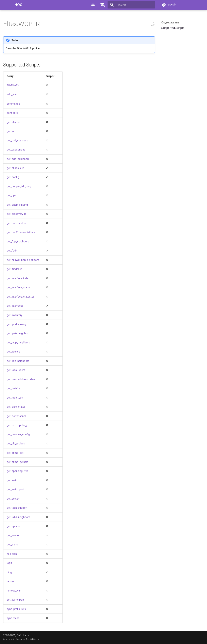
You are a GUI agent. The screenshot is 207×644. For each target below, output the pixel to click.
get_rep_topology (17, 425)
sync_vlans (13, 618)
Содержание (170, 22)
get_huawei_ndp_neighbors (23, 260)
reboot (11, 581)
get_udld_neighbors (18, 517)
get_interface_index (18, 278)
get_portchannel (16, 416)
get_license (13, 352)
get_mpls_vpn (15, 398)
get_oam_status (16, 407)
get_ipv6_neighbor (17, 333)
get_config (13, 177)
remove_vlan (14, 591)
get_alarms (13, 122)
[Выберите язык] (103, 5)
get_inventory (14, 315)
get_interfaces (15, 306)
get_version (13, 535)
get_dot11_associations (21, 232)
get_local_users (16, 370)
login (10, 563)
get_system (13, 499)
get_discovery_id (17, 214)
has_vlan (12, 554)
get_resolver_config (18, 434)
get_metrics (14, 388)
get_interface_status (19, 287)
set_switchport (15, 600)
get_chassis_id (15, 168)
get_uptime (13, 526)
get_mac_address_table (21, 379)
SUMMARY (13, 85)
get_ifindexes (14, 269)
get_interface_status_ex (21, 297)
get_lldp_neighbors (18, 361)
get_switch (13, 480)
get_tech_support (17, 508)
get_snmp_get (15, 453)
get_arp (11, 131)
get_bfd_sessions (17, 140)
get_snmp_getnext (17, 462)
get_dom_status (16, 223)
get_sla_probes (16, 444)
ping (9, 572)
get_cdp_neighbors (18, 159)
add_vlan (12, 94)
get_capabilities (16, 150)
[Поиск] (131, 5)
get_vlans (12, 545)
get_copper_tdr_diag (19, 186)
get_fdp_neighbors (18, 241)
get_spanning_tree (17, 471)
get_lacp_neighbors (18, 343)
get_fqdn (12, 251)
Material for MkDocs (28, 639)
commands (13, 104)
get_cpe (11, 195)
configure (12, 113)
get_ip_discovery (17, 324)
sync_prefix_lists (16, 609)
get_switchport (15, 489)
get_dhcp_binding (17, 205)
